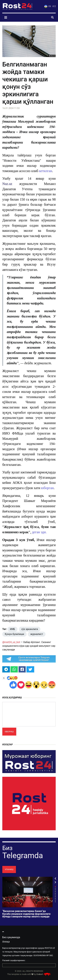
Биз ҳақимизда (11, 937)
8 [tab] (55, 898)
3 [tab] (55, 890)
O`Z (54, 6)
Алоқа (6, 942)
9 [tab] (55, 900)
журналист (37, 634)
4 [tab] (55, 892)
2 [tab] (55, 888)
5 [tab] (55, 893)
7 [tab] (55, 897)
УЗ (47, 6)
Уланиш (9, 869)
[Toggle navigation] (6, 18)
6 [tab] (55, 895)
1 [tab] (55, 886)
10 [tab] (55, 902)
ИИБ (12, 629)
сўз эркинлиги (30, 629)
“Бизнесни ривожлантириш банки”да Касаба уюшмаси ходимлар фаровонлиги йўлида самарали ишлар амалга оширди (26, 914)
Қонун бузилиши (14, 634)
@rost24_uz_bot (11, 642)
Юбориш (9, 732)
